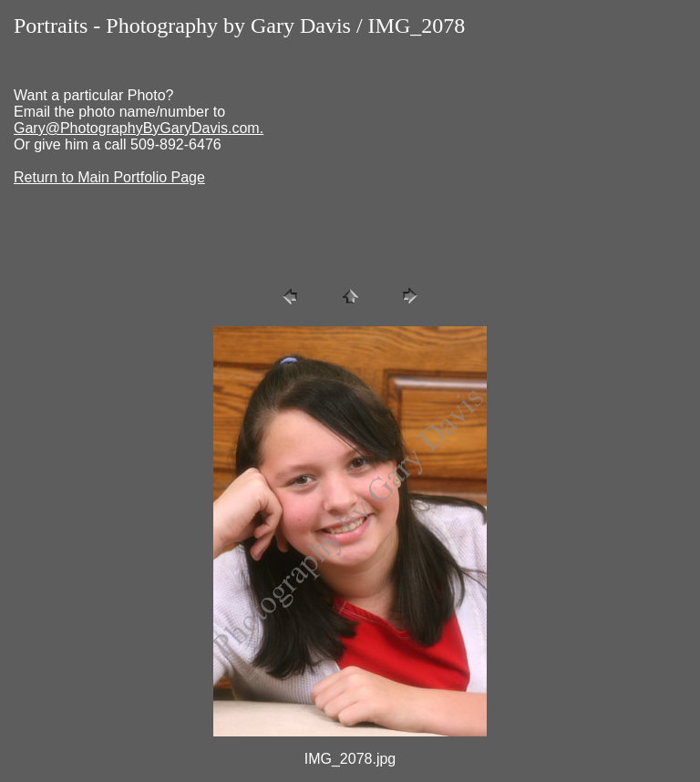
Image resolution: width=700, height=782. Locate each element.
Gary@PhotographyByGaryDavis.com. (139, 128)
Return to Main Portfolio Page (109, 177)
